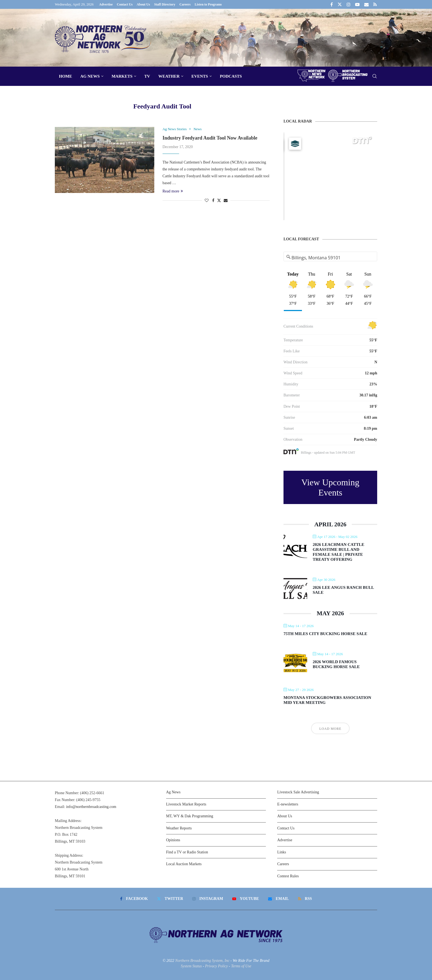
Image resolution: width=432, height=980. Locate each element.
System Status (191, 966)
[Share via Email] (226, 201)
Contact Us (125, 4)
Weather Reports (179, 828)
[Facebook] (332, 4)
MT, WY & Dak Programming (190, 816)
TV (147, 76)
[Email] (366, 4)
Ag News (90, 76)
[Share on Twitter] (219, 200)
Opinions (173, 840)
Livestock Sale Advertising (298, 792)
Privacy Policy (216, 966)
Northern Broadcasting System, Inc (202, 961)
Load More (330, 729)
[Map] (330, 176)
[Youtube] (357, 4)
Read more (173, 191)
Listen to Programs (208, 4)
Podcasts (231, 76)
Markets (122, 76)
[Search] (374, 76)
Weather (169, 76)
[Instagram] (349, 4)
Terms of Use (241, 966)
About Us (143, 4)
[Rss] (375, 4)
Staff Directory (165, 4)
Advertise (106, 4)
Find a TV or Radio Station (187, 852)
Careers (185, 4)
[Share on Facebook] (213, 201)
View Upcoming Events (330, 487)
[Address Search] (330, 258)
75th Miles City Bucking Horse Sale (325, 634)
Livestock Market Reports (186, 804)
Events (200, 76)
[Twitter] (340, 4)
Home (66, 76)
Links (282, 852)
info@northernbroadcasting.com (91, 807)
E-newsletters (288, 804)
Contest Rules (288, 876)
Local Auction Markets (184, 864)
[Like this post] (207, 201)
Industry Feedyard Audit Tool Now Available (210, 138)
